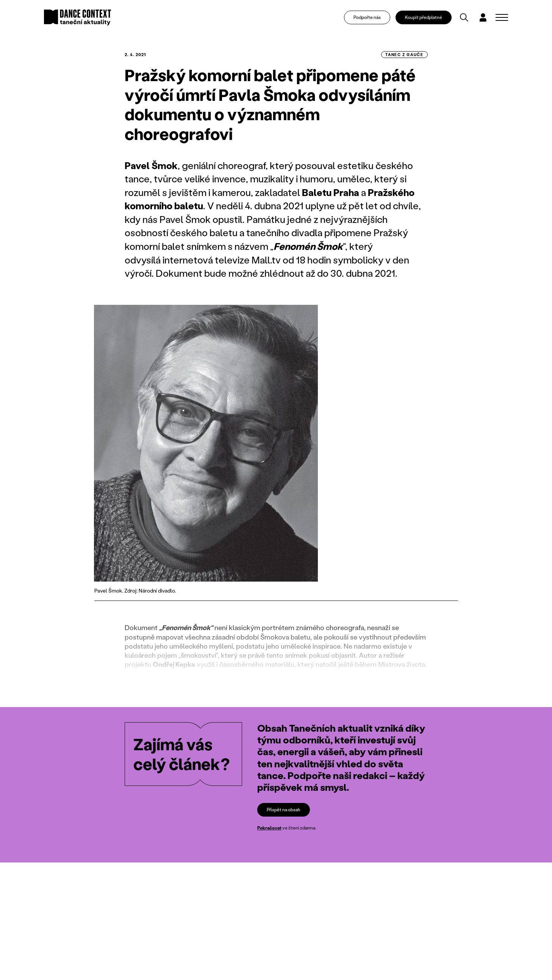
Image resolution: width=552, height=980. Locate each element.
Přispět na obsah (284, 810)
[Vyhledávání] (464, 17)
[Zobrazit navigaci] (502, 17)
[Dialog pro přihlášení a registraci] (483, 17)
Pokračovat (269, 828)
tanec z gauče (404, 55)
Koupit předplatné (424, 17)
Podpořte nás (367, 17)
